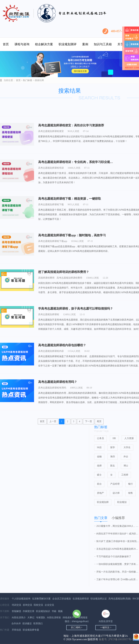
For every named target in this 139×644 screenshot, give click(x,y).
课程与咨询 (22, 44)
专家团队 (41, 618)
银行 (131, 484)
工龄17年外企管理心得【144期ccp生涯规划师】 (118, 579)
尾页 (99, 421)
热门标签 (28, 80)
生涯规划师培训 (81, 599)
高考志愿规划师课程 (49, 314)
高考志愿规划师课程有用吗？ (58, 382)
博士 (126, 466)
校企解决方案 (44, 44)
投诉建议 (27, 624)
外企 (126, 457)
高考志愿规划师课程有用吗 (52, 388)
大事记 (31, 618)
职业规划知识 (43, 611)
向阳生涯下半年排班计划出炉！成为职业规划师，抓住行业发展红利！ (118, 534)
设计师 (116, 493)
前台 (99, 484)
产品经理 (115, 484)
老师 (99, 466)
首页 (6, 44)
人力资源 (129, 438)
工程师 (125, 475)
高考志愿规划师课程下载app (53, 241)
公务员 (100, 438)
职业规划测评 (68, 44)
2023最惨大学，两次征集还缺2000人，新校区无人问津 (118, 526)
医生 (113, 466)
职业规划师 (103, 502)
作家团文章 (29, 611)
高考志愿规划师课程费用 (69, 278)
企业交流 (49, 605)
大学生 (127, 447)
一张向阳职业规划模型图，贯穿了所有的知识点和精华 (118, 564)
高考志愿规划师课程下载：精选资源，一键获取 (70, 199)
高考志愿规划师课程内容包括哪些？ (62, 345)
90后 (99, 447)
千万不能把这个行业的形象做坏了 (114, 557)
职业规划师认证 (99, 599)
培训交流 (16, 605)
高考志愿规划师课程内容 (51, 351)
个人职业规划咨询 (21, 599)
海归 (113, 457)
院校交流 (38, 605)
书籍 (54, 611)
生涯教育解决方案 (41, 599)
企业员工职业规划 (62, 599)
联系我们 (38, 624)
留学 (113, 447)
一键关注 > (106, 628)
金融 (99, 457)
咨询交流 (27, 605)
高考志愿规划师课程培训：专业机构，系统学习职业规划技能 (79, 162)
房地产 (100, 493)
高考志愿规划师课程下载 (51, 205)
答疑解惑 (16, 611)
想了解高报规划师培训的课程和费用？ (64, 272)
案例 (85, 44)
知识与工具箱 (103, 44)
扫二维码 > (77, 628)
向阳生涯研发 (54, 618)
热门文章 (101, 518)
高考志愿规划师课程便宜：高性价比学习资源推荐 (71, 125)
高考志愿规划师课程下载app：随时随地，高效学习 (72, 235)
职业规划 (122, 502)
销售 (131, 493)
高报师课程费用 (46, 278)
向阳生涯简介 (19, 618)
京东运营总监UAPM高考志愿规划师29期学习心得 (118, 549)
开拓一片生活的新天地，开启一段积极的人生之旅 (118, 572)
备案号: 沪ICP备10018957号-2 (116, 639)
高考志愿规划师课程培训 (51, 168)
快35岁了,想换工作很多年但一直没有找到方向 (118, 541)
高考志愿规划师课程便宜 (51, 131)
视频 (60, 611)
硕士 (99, 475)
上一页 (53, 421)
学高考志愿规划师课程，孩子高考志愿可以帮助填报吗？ (76, 309)
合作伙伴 (16, 624)
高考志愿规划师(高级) (120, 599)
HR (114, 438)
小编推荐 (118, 518)
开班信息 (16, 630)
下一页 (89, 421)
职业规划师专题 (31, 630)
